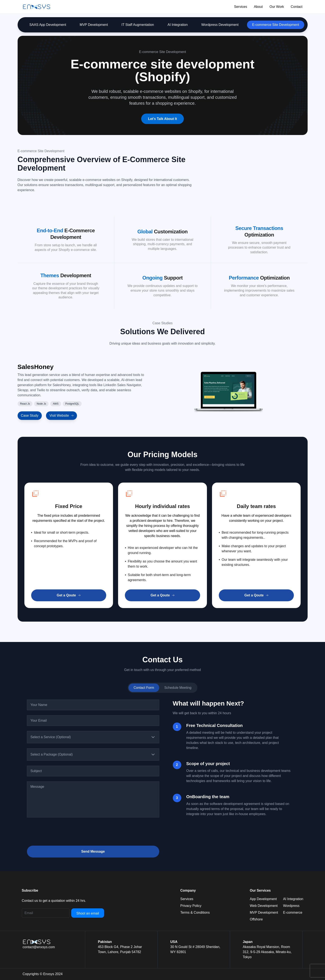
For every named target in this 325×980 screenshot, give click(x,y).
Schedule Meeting (178, 688)
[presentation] (59, 832)
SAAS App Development (48, 25)
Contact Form (144, 688)
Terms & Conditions (195, 912)
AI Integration (178, 25)
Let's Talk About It (162, 119)
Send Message (93, 851)
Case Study (30, 416)
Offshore (256, 919)
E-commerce (293, 912)
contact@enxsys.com (39, 947)
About (258, 7)
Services (241, 7)
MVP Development (94, 25)
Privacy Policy (191, 906)
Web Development (264, 906)
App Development (263, 899)
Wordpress (291, 906)
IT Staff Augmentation (138, 25)
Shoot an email (88, 913)
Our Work (277, 7)
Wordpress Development (220, 25)
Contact (296, 7)
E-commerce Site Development (275, 25)
